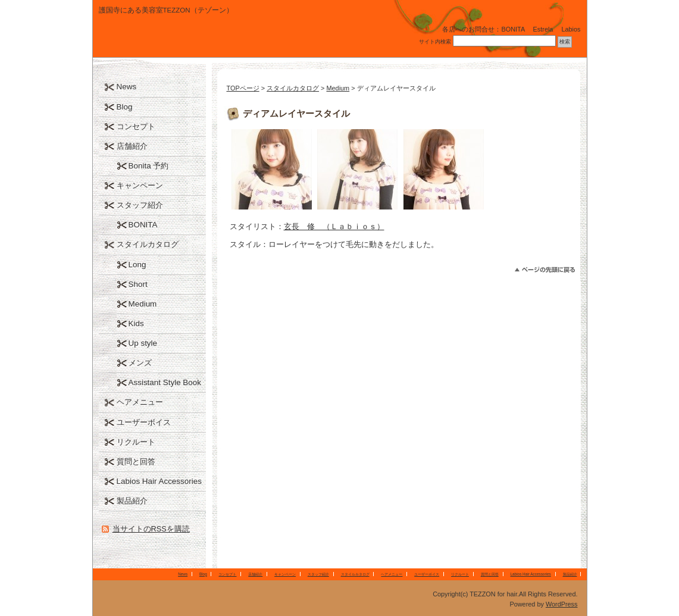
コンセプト (136, 126)
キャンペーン (140, 185)
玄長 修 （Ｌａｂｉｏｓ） (334, 226)
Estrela (543, 29)
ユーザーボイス (144, 422)
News (127, 87)
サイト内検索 (435, 42)
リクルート (136, 442)
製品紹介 (132, 501)
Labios (571, 29)
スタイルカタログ (293, 88)
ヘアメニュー (140, 402)
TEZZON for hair (182, 38)
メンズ (140, 363)
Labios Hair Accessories (159, 481)
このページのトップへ (545, 270)
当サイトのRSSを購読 (151, 529)
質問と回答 (136, 462)
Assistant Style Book (165, 382)
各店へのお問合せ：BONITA (483, 29)
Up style (143, 343)
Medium (338, 88)
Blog (125, 107)
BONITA (143, 225)
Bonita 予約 (149, 166)
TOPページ (243, 88)
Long (137, 265)
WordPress (562, 604)
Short (138, 284)
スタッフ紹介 (140, 205)
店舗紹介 (132, 146)
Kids (136, 323)
